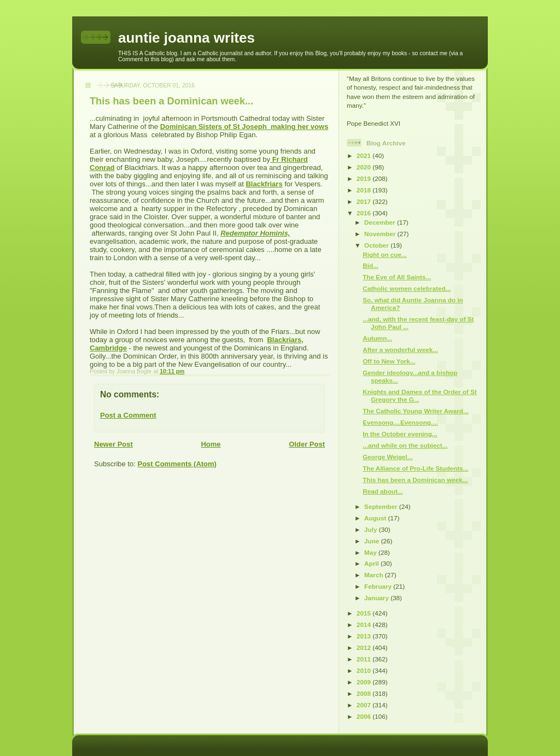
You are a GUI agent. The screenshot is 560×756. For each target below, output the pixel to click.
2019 (364, 178)
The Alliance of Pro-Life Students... (415, 468)
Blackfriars (264, 184)
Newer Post (113, 444)
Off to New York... (389, 361)
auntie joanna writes (186, 38)
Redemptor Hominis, (255, 233)
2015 (364, 613)
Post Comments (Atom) (177, 464)
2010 (364, 670)
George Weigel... (387, 457)
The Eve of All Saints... (397, 277)
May (371, 552)
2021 (364, 156)
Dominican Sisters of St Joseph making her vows (244, 127)
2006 (364, 716)
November (381, 234)
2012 (364, 647)
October (377, 245)
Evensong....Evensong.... (400, 422)
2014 (364, 625)
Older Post (307, 444)
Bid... (371, 265)
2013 (364, 636)
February (379, 586)
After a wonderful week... (400, 350)
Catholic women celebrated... (407, 288)
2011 (364, 659)
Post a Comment (128, 415)
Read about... (383, 491)
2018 (364, 190)
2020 (364, 167)
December (381, 222)
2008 (364, 693)
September (382, 506)
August (376, 518)
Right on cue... (385, 254)
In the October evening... (400, 434)
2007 (364, 705)
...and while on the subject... (405, 445)
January (377, 598)
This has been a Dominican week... (415, 480)
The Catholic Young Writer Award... (416, 411)
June (373, 541)
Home (211, 444)
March (375, 575)
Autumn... (377, 338)
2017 (364, 201)
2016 (364, 213)
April (372, 563)
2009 (364, 682)
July (372, 529)
